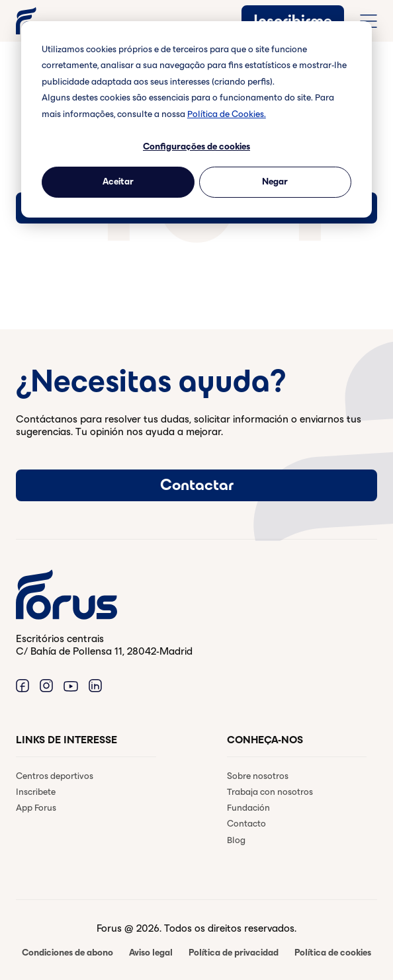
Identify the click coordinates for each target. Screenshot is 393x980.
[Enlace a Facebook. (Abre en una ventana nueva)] (22, 685)
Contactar (197, 485)
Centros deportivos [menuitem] (55, 776)
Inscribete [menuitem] (36, 792)
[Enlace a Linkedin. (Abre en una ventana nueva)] (95, 685)
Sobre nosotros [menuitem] (258, 776)
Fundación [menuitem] (248, 808)
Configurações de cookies (196, 146)
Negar (275, 182)
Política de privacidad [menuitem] (234, 953)
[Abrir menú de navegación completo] (369, 21)
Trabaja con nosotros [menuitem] (270, 792)
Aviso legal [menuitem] (151, 953)
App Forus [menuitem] (36, 808)
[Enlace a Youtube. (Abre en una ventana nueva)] (71, 685)
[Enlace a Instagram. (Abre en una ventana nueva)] (46, 685)
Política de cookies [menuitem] (333, 953)
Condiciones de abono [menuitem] (67, 953)
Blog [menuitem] (236, 840)
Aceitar (118, 182)
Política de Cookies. (227, 114)
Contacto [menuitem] (246, 824)
